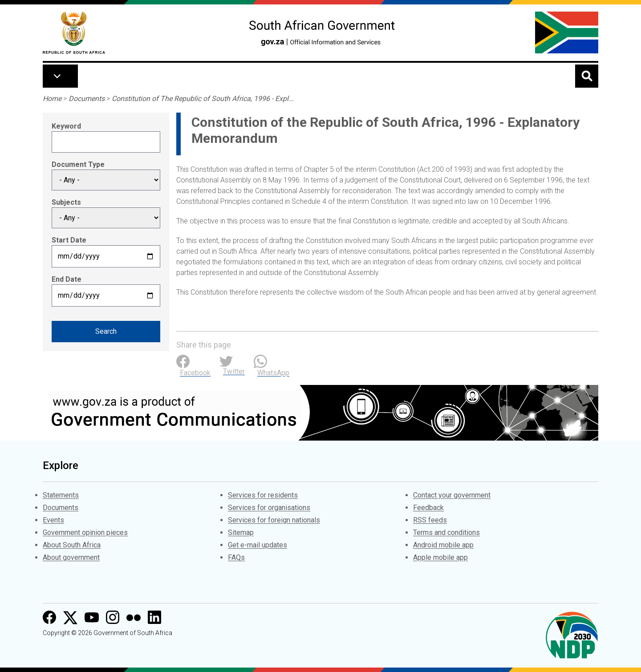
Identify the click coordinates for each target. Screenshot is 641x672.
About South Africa (72, 545)
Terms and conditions (446, 532)
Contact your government (452, 495)
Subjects (66, 202)
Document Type (78, 164)
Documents (87, 99)
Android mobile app (443, 545)
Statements (61, 495)
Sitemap (241, 532)
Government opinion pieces (85, 532)
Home (52, 99)
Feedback (428, 508)
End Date (67, 279)
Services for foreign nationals (274, 520)
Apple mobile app (440, 557)
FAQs (236, 557)
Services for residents (263, 495)
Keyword (66, 126)
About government (71, 557)
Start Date (69, 240)
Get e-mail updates (258, 545)
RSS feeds (430, 520)
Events (53, 520)
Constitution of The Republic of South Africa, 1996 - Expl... (203, 99)
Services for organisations (269, 508)
